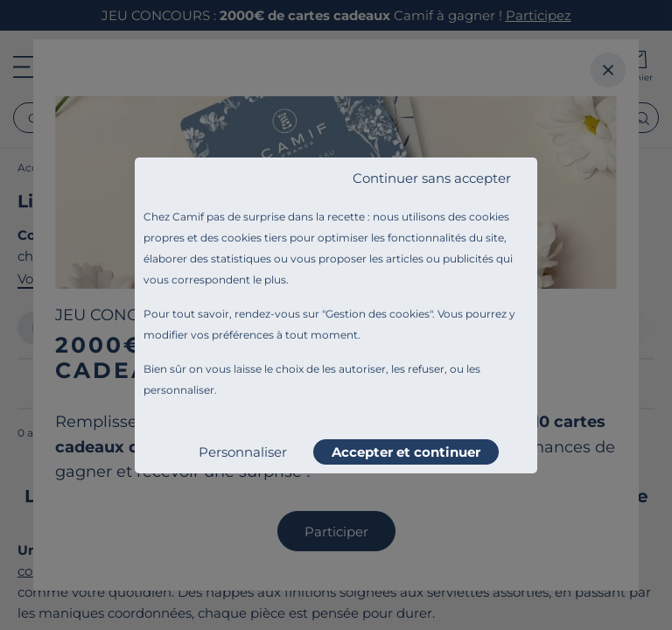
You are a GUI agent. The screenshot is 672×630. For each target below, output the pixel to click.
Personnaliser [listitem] (243, 452)
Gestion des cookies (378, 314)
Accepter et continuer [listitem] (406, 452)
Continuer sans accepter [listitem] (432, 178)
